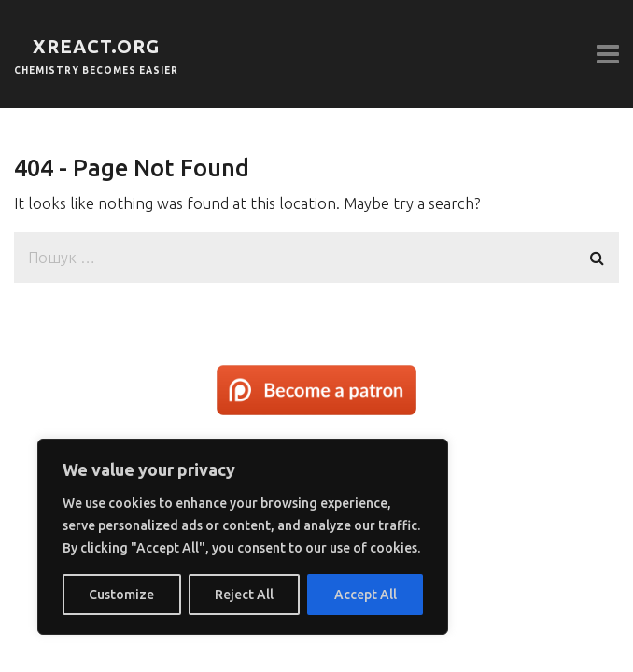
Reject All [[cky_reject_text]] (244, 595)
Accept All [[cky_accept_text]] (366, 595)
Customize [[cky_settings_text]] (121, 595)
